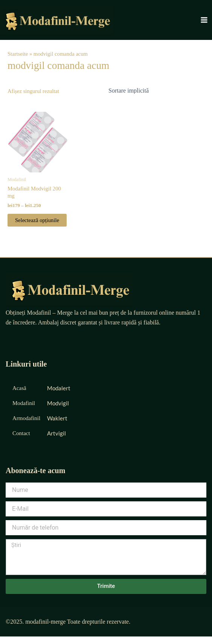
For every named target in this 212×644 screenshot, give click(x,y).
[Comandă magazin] (155, 90)
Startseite (18, 54)
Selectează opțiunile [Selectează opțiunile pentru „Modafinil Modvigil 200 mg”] (37, 220)
